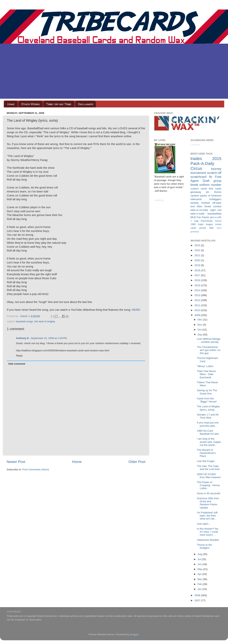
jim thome (214, 192)
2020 (198, 260)
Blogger (134, 634)
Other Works (30, 104)
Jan (200, 589)
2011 (198, 305)
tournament (198, 173)
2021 (198, 255)
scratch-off (214, 173)
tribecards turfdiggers (206, 199)
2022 (198, 250)
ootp (196, 221)
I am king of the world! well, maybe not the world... (209, 442)
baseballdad (214, 214)
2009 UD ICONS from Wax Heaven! (209, 476)
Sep (200, 335)
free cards (215, 189)
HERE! (136, 310)
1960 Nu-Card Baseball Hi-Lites (208, 432)
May (200, 569)
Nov (200, 325)
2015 (198, 285)
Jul (200, 559)
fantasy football (200, 203)
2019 (198, 265)
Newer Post (16, 462)
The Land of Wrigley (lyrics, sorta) (208, 408)
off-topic (217, 203)
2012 (198, 300)
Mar (200, 579)
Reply (19, 356)
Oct (200, 330)
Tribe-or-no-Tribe (59, 104)
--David (23, 316)
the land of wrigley (45, 321)
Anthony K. (23, 338)
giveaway (196, 192)
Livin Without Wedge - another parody (209, 340)
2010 (198, 310)
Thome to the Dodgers (204, 546)
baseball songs (24, 321)
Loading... (160, 200)
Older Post (137, 462)
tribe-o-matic (198, 214)
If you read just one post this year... (208, 424)
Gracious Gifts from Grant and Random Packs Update (208, 503)
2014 (198, 290)
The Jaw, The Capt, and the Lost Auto (208, 468)
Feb (200, 584)
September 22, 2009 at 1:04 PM (49, 338)
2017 (198, 275)
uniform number (210, 185)
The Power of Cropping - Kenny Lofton (208, 485)
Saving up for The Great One (207, 392)
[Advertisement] (114, 72)
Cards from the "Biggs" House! (207, 400)
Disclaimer (85, 104)
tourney (216, 169)
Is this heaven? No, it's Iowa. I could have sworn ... (208, 532)
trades (196, 159)
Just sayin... (204, 524)
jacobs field (206, 228)
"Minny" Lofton (205, 366)
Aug (200, 554)
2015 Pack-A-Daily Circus (206, 164)
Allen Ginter (204, 206)
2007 (198, 600)
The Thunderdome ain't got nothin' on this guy (209, 350)
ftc (211, 177)
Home (11, 104)
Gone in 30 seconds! (209, 493)
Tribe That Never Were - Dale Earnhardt (206, 374)
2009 (198, 315)
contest (217, 206)
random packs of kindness (206, 196)
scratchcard (199, 177)
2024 (198, 245)
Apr (200, 574)
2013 (198, 295)
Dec (200, 320)
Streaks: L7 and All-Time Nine (208, 416)
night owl (216, 210)
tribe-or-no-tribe (199, 210)
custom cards (199, 189)
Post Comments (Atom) (36, 469)
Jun (200, 564)
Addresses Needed (208, 540)
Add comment (17, 364)
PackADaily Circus (211, 221)
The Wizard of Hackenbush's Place (206, 453)
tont (193, 206)
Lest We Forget (206, 461)
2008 (198, 595)
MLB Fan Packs (200, 217)
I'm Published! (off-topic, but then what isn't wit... (207, 516)
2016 (198, 280)
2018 (198, 270)
